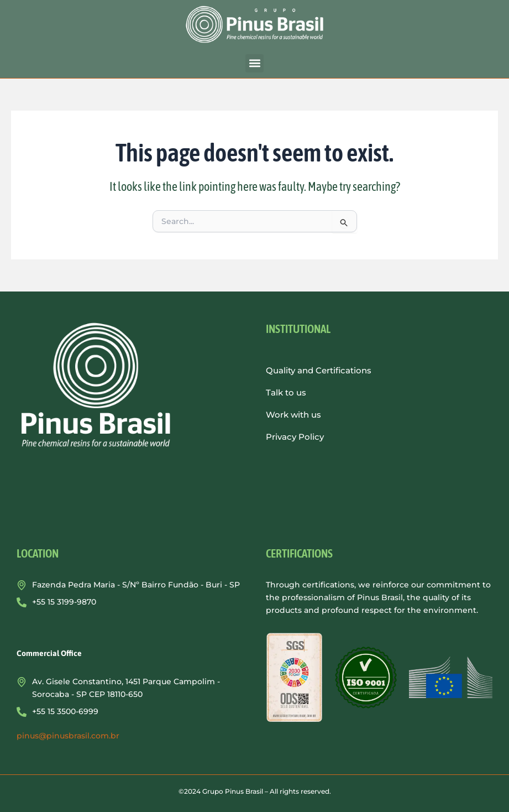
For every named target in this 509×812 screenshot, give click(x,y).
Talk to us (286, 392)
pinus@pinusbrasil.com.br (68, 736)
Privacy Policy (295, 437)
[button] (254, 63)
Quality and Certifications (319, 370)
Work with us (293, 415)
